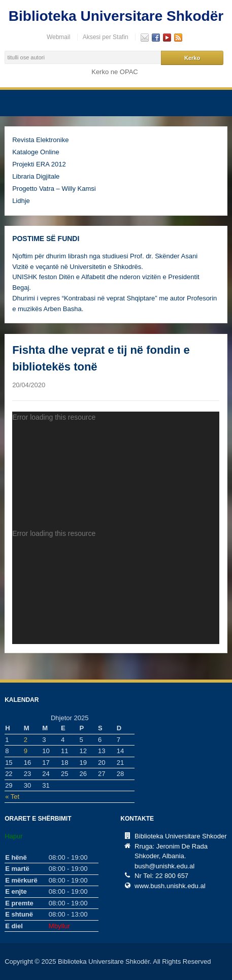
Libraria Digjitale (36, 176)
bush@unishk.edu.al (164, 866)
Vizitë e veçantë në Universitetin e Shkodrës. (78, 267)
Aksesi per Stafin (106, 37)
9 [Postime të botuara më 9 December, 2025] (26, 751)
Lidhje (21, 201)
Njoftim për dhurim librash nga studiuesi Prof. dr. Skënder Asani (105, 256)
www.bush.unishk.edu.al (170, 886)
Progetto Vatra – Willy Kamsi (54, 189)
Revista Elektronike (40, 140)
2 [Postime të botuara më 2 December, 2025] (26, 740)
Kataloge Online (36, 152)
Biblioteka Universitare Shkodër (116, 16)
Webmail (58, 37)
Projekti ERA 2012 (39, 164)
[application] (116, 470)
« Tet (12, 797)
